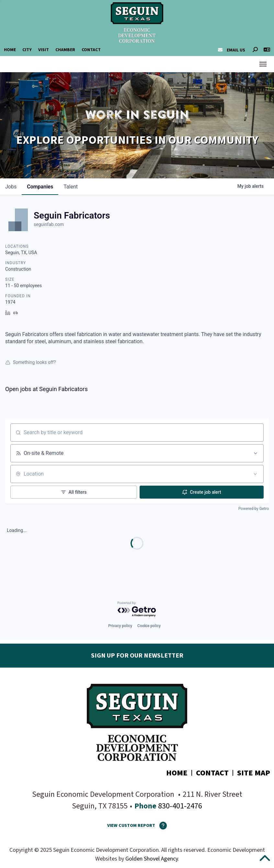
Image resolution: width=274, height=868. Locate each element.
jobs (11, 187)
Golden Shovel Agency (152, 859)
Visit (44, 50)
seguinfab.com (49, 224)
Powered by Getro (254, 509)
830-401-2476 (179, 806)
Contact (91, 50)
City (27, 50)
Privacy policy (120, 626)
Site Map (254, 773)
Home (10, 50)
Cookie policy (149, 626)
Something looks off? (30, 362)
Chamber (65, 50)
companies (40, 187)
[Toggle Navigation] (263, 64)
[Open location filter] (255, 474)
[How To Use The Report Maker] (161, 826)
